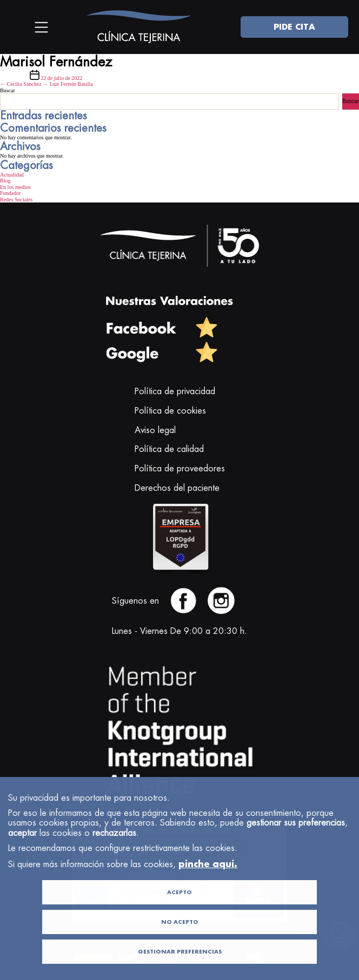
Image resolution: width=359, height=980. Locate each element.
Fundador (10, 193)
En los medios (15, 187)
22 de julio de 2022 (61, 78)
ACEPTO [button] (179, 912)
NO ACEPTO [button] (180, 941)
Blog (5, 181)
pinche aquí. (208, 883)
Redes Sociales (16, 200)
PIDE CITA (294, 26)
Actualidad (12, 175)
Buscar (8, 90)
